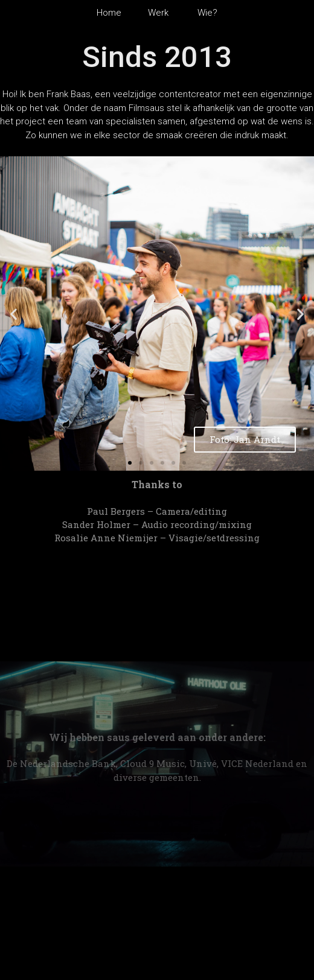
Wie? (205, 13)
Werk (162, 13)
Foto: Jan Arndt (245, 439)
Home (113, 13)
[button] (130, 463)
